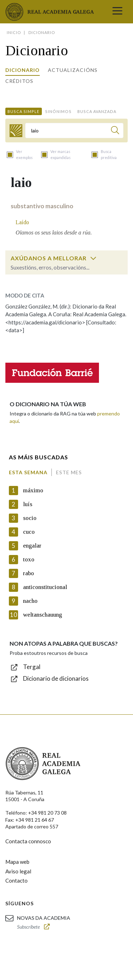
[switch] (93, 258)
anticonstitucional (45, 587)
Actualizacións (73, 70)
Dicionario (23, 70)
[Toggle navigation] (117, 12)
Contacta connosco (28, 841)
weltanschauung (43, 615)
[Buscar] (115, 131)
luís (28, 504)
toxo (29, 559)
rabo (29, 573)
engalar (32, 546)
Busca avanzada (97, 111)
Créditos (19, 81)
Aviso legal (18, 871)
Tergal (32, 667)
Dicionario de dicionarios (56, 678)
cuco (29, 532)
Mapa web (17, 862)
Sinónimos (58, 111)
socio (30, 518)
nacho (30, 601)
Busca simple (23, 111)
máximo (33, 490)
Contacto (16, 880)
